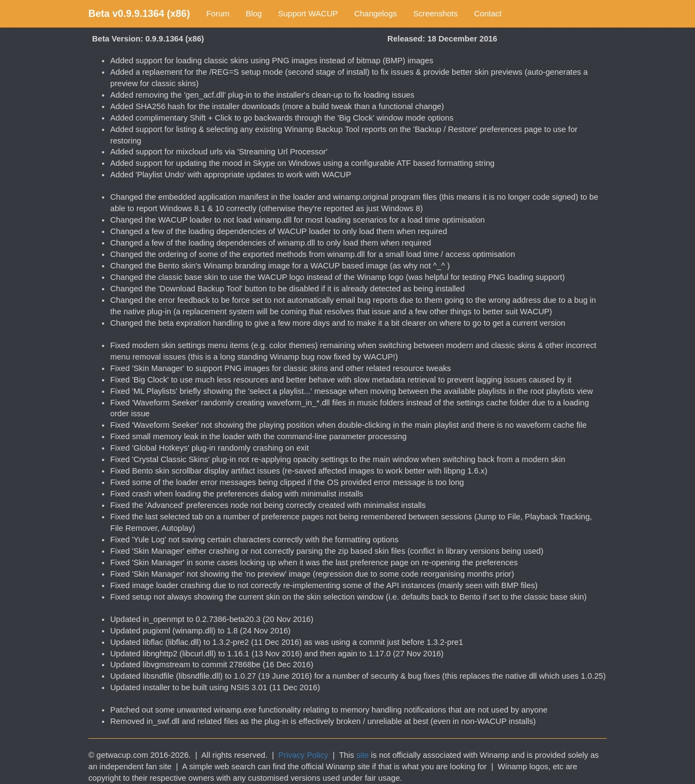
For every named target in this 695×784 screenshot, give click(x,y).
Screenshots (436, 14)
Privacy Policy (303, 755)
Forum (218, 14)
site (363, 755)
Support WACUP (308, 14)
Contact (488, 14)
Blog (254, 14)
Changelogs (375, 14)
